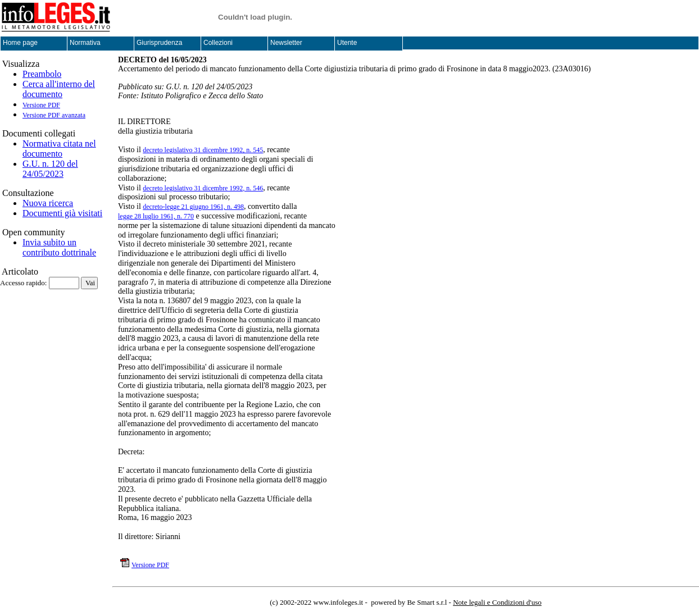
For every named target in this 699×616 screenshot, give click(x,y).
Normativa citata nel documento (59, 149)
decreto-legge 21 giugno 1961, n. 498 (193, 207)
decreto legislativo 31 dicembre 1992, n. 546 (203, 188)
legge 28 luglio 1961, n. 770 (156, 216)
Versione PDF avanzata (54, 115)
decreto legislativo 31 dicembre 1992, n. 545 (203, 150)
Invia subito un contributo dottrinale (59, 247)
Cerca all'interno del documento (59, 89)
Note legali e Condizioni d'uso (497, 602)
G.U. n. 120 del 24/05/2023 (50, 169)
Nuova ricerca (48, 203)
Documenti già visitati (62, 213)
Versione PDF (41, 105)
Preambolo (42, 74)
